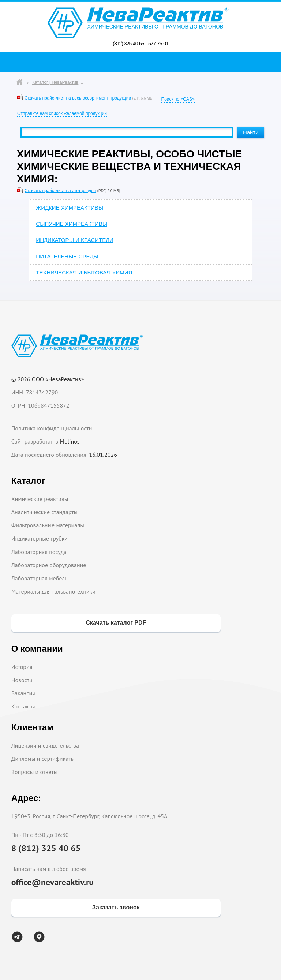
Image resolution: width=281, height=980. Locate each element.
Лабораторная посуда (39, 552)
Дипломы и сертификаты (43, 759)
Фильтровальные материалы (48, 525)
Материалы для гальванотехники (53, 591)
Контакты (23, 706)
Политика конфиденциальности (52, 428)
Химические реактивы (40, 499)
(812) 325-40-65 (128, 44)
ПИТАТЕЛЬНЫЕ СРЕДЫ (67, 256)
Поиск (143, 61)
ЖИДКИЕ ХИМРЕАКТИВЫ (70, 208)
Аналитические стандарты (44, 512)
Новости (22, 680)
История (22, 667)
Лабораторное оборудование (49, 565)
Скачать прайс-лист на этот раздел (60, 191)
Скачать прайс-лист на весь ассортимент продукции (78, 98)
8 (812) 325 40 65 (46, 848)
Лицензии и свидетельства (45, 745)
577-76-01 (158, 44)
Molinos (70, 441)
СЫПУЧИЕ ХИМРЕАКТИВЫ (72, 224)
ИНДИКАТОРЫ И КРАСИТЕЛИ (75, 240)
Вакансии (23, 693)
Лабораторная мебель (40, 578)
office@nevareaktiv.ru (53, 882)
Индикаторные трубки (40, 538)
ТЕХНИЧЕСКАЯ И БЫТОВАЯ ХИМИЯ (84, 272)
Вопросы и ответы (35, 772)
